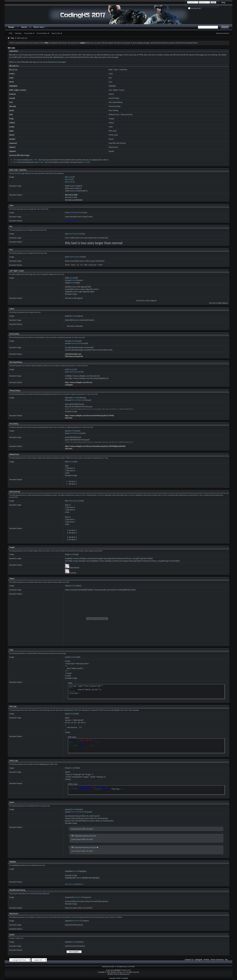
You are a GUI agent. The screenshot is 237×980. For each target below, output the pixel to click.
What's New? (39, 27)
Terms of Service (217, 960)
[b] (10, 70)
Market (24, 27)
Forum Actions (42, 33)
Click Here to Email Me (74, 356)
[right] (17, 90)
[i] (13, 70)
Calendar (18, 33)
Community (28, 33)
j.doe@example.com (73, 354)
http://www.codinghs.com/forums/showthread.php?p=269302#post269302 (95, 446)
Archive (206, 960)
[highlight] (13, 86)
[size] (11, 78)
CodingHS (69, 385)
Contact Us (189, 960)
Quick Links (56, 33)
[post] (12, 110)
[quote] (12, 139)
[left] (11, 90)
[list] (11, 114)
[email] (12, 98)
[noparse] (13, 143)
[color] (12, 74)
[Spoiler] (13, 151)
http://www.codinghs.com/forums (79, 382)
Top (226, 960)
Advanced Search (223, 33)
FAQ (11, 33)
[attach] (12, 147)
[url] (11, 102)
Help (223, 3)
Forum (11, 27)
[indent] (12, 94)
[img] (11, 119)
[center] (23, 90)
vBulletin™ (118, 970)
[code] (12, 127)
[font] (11, 82)
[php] (11, 131)
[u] (16, 70)
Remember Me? (195, 8)
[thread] (12, 106)
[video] (12, 123)
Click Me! (69, 418)
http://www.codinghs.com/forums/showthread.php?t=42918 (89, 415)
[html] (12, 135)
